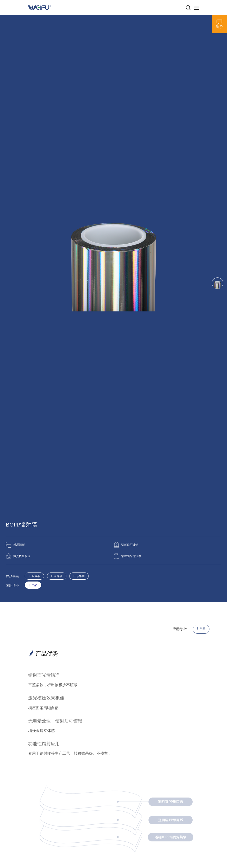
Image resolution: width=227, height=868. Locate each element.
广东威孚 (34, 576)
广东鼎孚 (57, 576)
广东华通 (79, 576)
